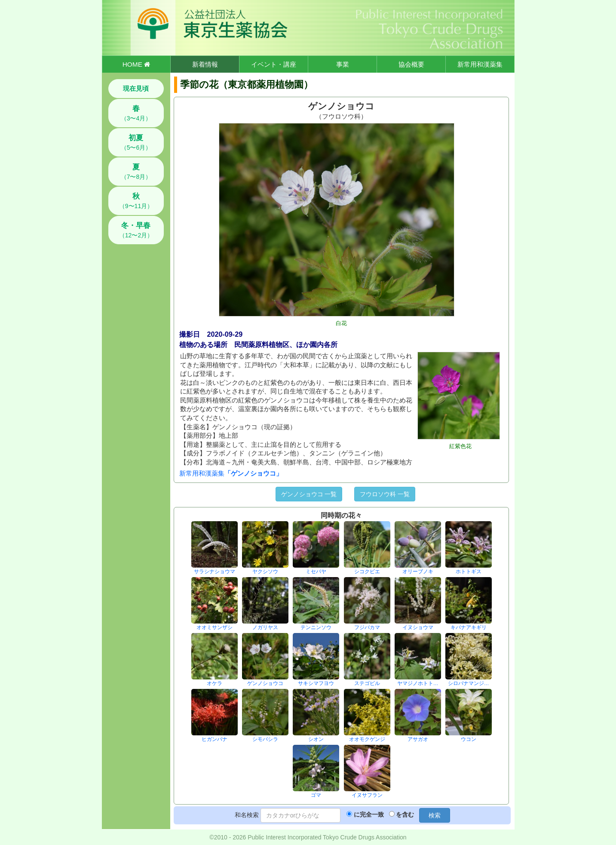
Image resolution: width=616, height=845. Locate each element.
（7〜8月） (136, 172)
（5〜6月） (136, 142)
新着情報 (205, 64)
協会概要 (411, 64)
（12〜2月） (136, 230)
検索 (435, 815)
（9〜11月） (136, 201)
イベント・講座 (274, 64)
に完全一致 (369, 814)
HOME (136, 64)
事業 (343, 64)
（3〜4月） (136, 113)
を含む (405, 814)
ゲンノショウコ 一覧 (309, 494)
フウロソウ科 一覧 (385, 494)
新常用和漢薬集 (480, 64)
